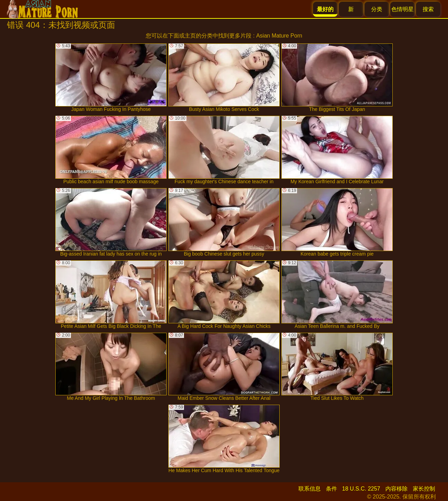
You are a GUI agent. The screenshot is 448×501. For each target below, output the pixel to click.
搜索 (428, 9)
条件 (331, 489)
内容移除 (397, 489)
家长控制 (424, 489)
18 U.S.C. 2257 (361, 489)
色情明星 (402, 9)
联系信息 (310, 489)
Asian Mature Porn (279, 36)
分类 (377, 9)
